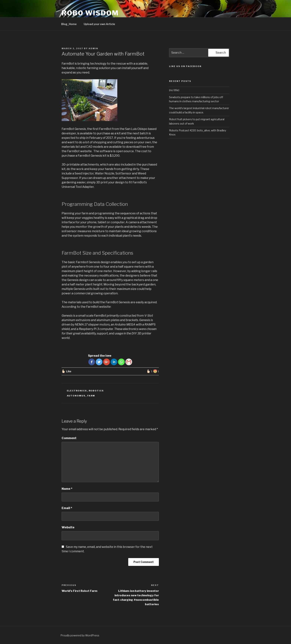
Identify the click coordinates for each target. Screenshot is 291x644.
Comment (69, 438)
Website (68, 527)
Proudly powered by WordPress (80, 635)
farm (91, 396)
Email (67, 508)
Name (67, 489)
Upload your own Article (99, 24)
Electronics (77, 391)
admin (93, 48)
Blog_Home (69, 24)
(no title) (174, 90)
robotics (96, 391)
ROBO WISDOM (90, 13)
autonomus (76, 396)
